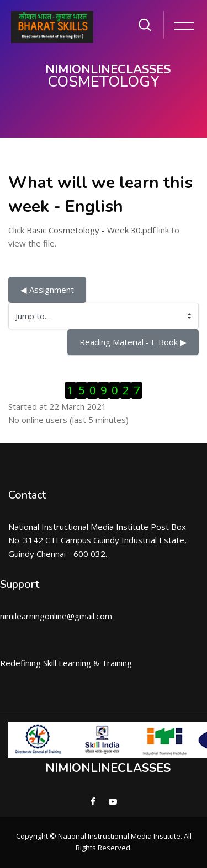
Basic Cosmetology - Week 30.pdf (91, 230)
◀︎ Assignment (47, 290)
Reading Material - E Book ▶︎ (133, 342)
